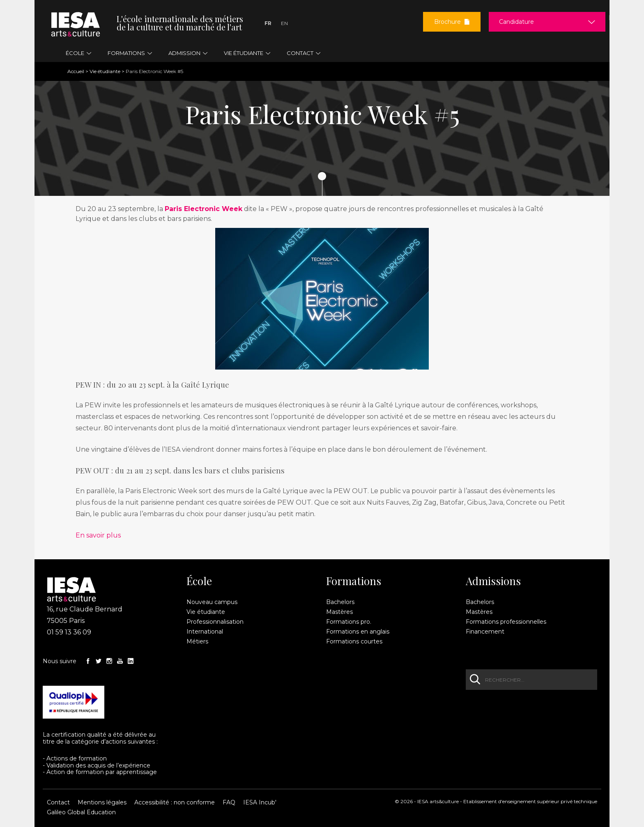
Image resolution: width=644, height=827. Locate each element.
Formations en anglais (358, 632)
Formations (354, 581)
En (284, 23)
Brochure (452, 22)
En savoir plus (98, 535)
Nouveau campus (212, 602)
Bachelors (340, 602)
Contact (58, 802)
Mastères (339, 612)
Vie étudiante (105, 71)
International (205, 632)
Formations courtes (354, 641)
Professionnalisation (215, 622)
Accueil (76, 71)
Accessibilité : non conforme (175, 802)
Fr (268, 23)
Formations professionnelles (506, 622)
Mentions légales (102, 802)
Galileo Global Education (81, 812)
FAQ (229, 802)
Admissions (493, 581)
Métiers (197, 641)
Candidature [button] (516, 22)
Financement (485, 632)
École (199, 581)
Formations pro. (349, 622)
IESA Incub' (260, 802)
